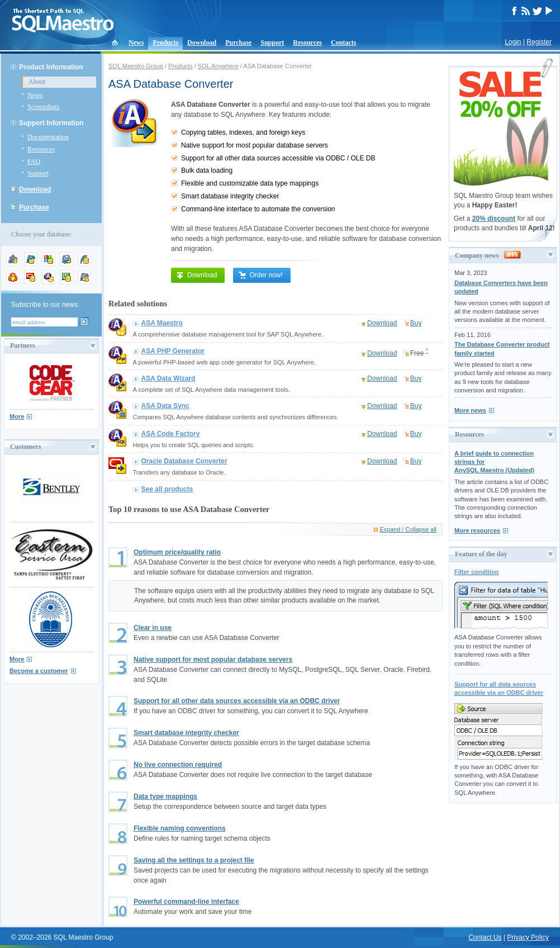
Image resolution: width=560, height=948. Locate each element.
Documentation (48, 137)
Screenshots (43, 107)
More (17, 416)
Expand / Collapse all (408, 529)
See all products (167, 489)
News (136, 42)
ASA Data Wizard (169, 378)
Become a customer (39, 671)
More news (470, 410)
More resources (477, 530)
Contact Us (485, 937)
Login (513, 42)
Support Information (51, 123)
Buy (416, 323)
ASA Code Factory (171, 434)
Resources (307, 42)
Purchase (238, 42)
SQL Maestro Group (136, 66)
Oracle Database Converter (184, 461)
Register (539, 42)
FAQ (34, 162)
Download (202, 42)
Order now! (260, 275)
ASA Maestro (162, 323)
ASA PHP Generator (173, 351)
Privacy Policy (528, 937)
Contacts (343, 42)
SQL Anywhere (218, 66)
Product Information (51, 67)
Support (272, 42)
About (37, 82)
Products (165, 42)
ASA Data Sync (165, 406)
